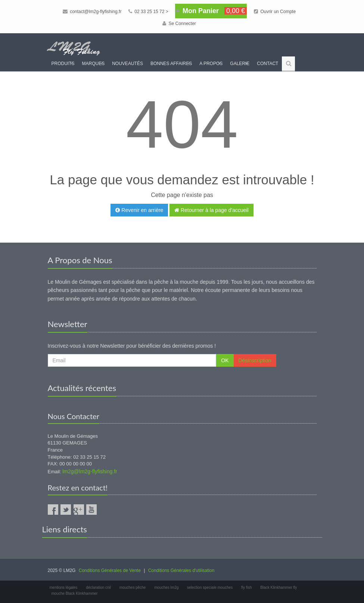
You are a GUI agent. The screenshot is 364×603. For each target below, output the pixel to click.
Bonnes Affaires (171, 64)
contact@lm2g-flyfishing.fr (92, 12)
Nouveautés (127, 64)
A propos (211, 64)
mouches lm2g (166, 587)
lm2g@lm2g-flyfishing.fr (90, 471)
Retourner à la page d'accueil (211, 210)
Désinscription (255, 360)
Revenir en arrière (139, 210)
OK (225, 360)
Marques (94, 64)
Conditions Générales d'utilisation (181, 570)
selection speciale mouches (210, 587)
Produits (63, 64)
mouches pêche (133, 587)
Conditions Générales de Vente (110, 570)
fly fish (246, 587)
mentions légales (64, 587)
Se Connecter (179, 24)
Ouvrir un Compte (275, 12)
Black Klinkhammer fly (279, 587)
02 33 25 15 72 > (148, 12)
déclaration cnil (98, 587)
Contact (267, 64)
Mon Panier (211, 11)
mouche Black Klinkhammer (75, 593)
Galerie (240, 64)
